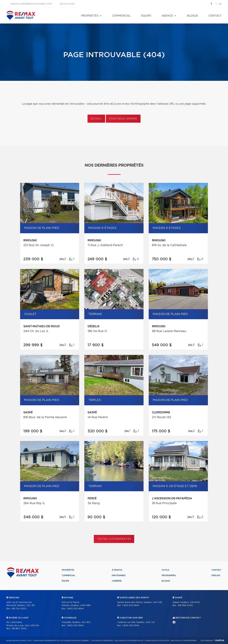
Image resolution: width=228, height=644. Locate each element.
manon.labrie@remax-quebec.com (31, 4)
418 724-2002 (19, 609)
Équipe (146, 16)
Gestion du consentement (184, 641)
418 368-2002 (185, 605)
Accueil (96, 119)
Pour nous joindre (123, 119)
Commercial (121, 16)
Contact (215, 16)
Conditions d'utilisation (157, 641)
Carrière (117, 581)
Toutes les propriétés (114, 539)
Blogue (193, 16)
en (220, 4)
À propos (117, 570)
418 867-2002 (19, 629)
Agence (167, 16)
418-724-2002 (67, 4)
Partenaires (119, 575)
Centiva (219, 640)
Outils (165, 570)
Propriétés (90, 16)
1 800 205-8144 (75, 609)
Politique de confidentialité (129, 641)
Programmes (169, 575)
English (216, 575)
